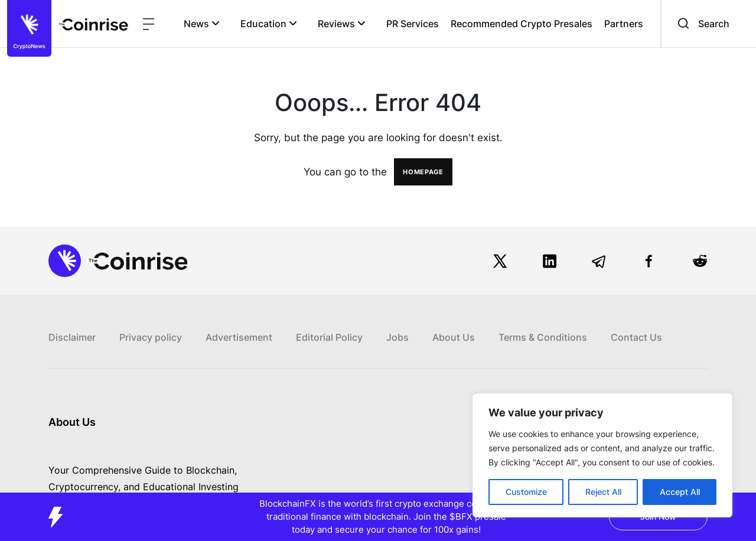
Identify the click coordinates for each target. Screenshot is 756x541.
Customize (526, 492)
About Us (454, 337)
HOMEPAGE (423, 172)
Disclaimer (72, 337)
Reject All (603, 492)
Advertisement (239, 337)
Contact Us (636, 337)
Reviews (342, 24)
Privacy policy (151, 337)
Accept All (680, 492)
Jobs (397, 337)
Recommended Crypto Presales (522, 24)
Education (269, 24)
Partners (624, 24)
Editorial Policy (329, 337)
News (202, 24)
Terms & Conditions (543, 337)
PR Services (413, 24)
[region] (602, 455)
